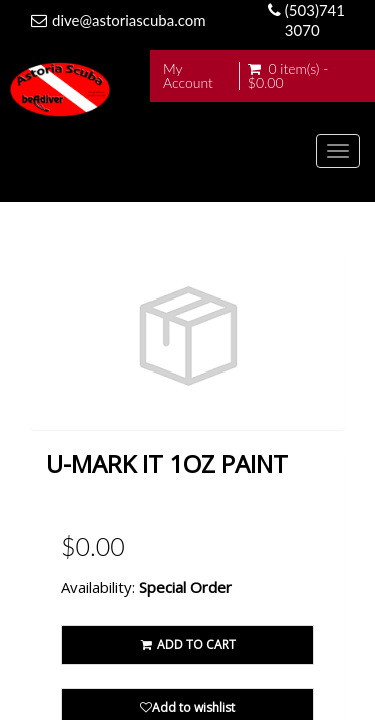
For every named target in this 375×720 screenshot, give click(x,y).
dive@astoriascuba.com (129, 20)
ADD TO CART (187, 644)
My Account (188, 76)
